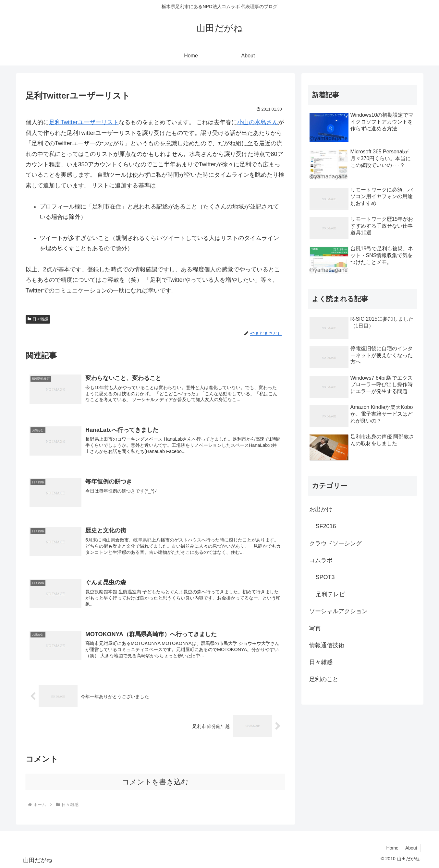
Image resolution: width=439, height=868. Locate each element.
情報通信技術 (327, 645)
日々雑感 (38, 319)
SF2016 (326, 526)
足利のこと (324, 679)
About (411, 848)
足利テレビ (330, 594)
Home (392, 848)
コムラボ (321, 560)
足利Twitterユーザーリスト (84, 122)
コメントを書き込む (155, 782)
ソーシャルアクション (338, 611)
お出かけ (321, 509)
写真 (315, 628)
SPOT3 (325, 577)
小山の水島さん (258, 122)
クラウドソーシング (335, 543)
